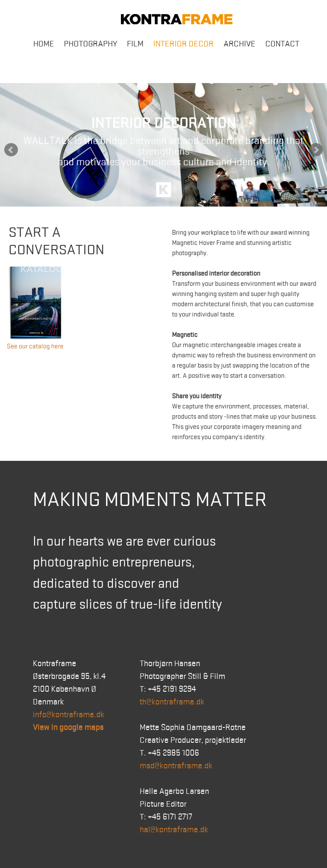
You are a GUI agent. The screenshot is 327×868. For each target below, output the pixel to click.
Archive (240, 44)
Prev (11, 150)
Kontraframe (177, 19)
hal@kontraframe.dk (174, 830)
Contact (282, 44)
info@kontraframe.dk (69, 715)
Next (316, 150)
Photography (90, 44)
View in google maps (68, 727)
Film (135, 44)
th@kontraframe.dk (172, 702)
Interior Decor (184, 44)
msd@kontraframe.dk (176, 766)
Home (44, 44)
